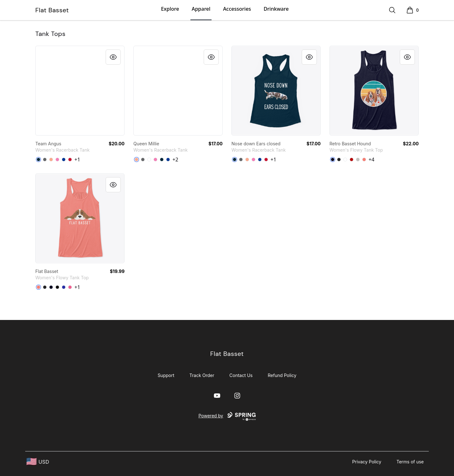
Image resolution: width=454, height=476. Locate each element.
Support (166, 375)
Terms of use (410, 462)
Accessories (237, 9)
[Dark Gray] (45, 160)
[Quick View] (113, 57)
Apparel (201, 9)
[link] (80, 91)
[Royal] (64, 160)
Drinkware (276, 9)
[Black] (57, 287)
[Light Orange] (51, 160)
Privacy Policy (367, 462)
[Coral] (364, 160)
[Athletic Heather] (358, 160)
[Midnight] (333, 160)
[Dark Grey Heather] (339, 160)
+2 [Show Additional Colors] (175, 160)
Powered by (227, 416)
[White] (149, 160)
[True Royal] (64, 287)
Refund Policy (282, 375)
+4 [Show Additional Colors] (371, 160)
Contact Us (241, 375)
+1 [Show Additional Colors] (77, 160)
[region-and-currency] (38, 462)
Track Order (202, 375)
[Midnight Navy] (38, 160)
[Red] (70, 160)
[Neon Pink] (70, 287)
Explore (170, 9)
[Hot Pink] (57, 160)
